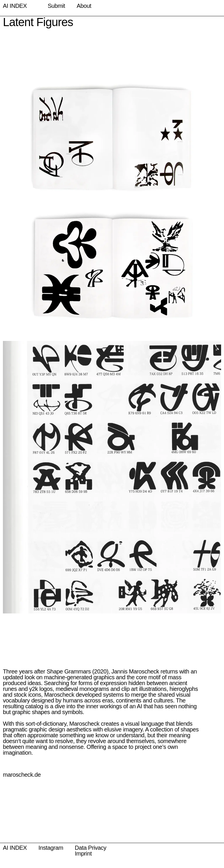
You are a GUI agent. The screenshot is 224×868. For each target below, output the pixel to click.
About (84, 6)
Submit (56, 6)
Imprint (83, 854)
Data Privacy (91, 848)
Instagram (51, 848)
